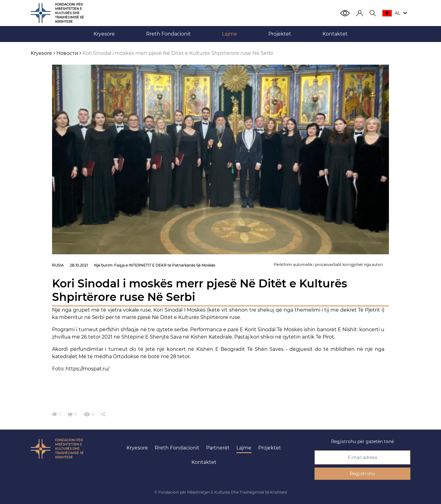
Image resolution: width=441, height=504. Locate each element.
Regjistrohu (362, 474)
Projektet (270, 448)
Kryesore (137, 448)
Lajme (244, 448)
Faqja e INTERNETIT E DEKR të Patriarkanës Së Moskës (165, 265)
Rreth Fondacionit (177, 448)
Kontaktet (204, 462)
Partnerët (218, 448)
